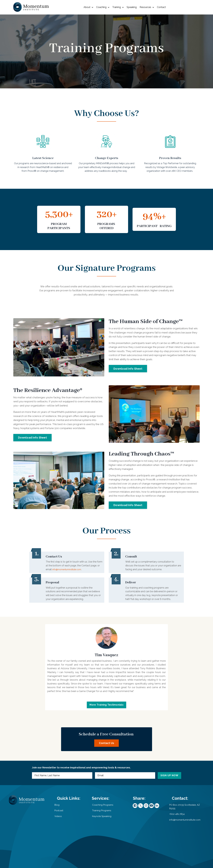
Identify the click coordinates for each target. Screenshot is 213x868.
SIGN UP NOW (168, 805)
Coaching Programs (97, 837)
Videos (61, 848)
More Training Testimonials (106, 725)
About (88, 7)
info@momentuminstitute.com (80, 586)
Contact (161, 7)
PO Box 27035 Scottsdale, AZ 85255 (183, 839)
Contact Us (107, 768)
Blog (60, 837)
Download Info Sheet (128, 379)
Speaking (132, 7)
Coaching (103, 7)
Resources (147, 7)
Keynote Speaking (97, 848)
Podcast (62, 843)
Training (118, 7)
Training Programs (96, 843)
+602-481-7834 (175, 846)
